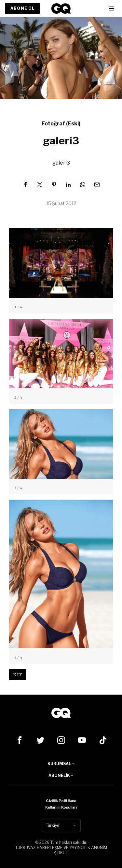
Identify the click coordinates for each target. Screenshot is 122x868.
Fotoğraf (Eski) (61, 124)
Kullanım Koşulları (61, 807)
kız (18, 675)
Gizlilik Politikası (61, 801)
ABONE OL (23, 8)
